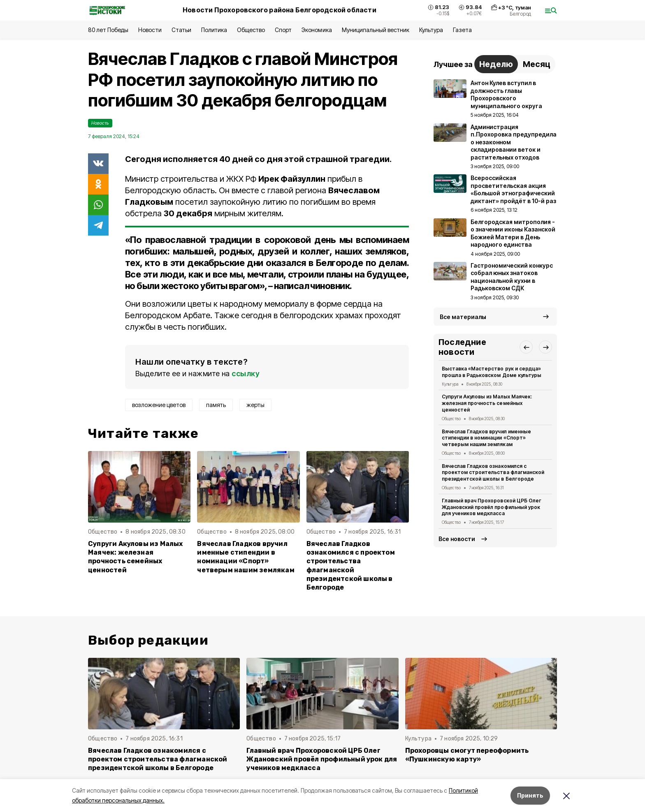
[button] (526, 347)
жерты (255, 405)
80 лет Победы (108, 30)
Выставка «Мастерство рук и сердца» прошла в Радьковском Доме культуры (492, 372)
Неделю (496, 64)
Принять (530, 795)
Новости (150, 30)
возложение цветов (159, 405)
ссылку (246, 374)
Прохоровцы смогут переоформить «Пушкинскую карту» (467, 755)
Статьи (181, 30)
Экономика (317, 30)
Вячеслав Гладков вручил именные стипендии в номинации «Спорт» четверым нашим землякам (246, 557)
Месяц (537, 64)
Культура (431, 30)
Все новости (457, 539)
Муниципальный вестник (376, 30)
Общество (251, 30)
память (216, 405)
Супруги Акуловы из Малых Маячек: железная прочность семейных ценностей (136, 557)
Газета (462, 30)
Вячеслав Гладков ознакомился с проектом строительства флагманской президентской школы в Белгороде (351, 566)
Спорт (283, 30)
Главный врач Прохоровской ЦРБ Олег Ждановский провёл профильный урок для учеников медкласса (492, 507)
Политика (214, 30)
